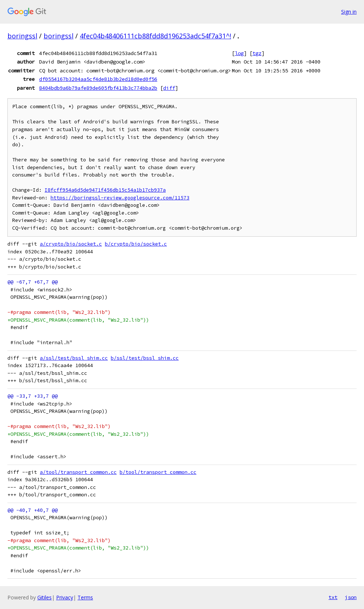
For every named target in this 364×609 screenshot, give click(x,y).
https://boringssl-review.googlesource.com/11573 (120, 198)
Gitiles (44, 597)
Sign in (349, 12)
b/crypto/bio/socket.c (136, 244)
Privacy (65, 597)
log (239, 53)
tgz (257, 53)
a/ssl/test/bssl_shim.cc (74, 358)
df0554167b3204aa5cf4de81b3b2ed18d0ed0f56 (98, 79)
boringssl (22, 36)
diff (169, 88)
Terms (85, 597)
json (351, 597)
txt (333, 597)
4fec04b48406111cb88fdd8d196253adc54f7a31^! (155, 36)
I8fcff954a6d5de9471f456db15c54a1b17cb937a (105, 190)
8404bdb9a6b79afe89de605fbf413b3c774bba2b (98, 88)
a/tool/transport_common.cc (78, 472)
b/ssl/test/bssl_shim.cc (145, 358)
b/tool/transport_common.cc (158, 472)
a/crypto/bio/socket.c (71, 244)
